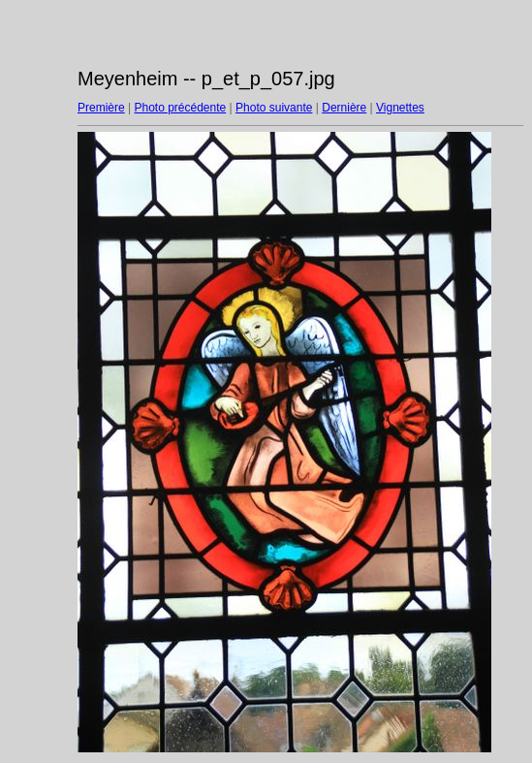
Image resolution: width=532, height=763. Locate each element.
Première (101, 108)
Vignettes (400, 108)
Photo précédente (180, 108)
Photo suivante (274, 108)
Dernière (344, 108)
